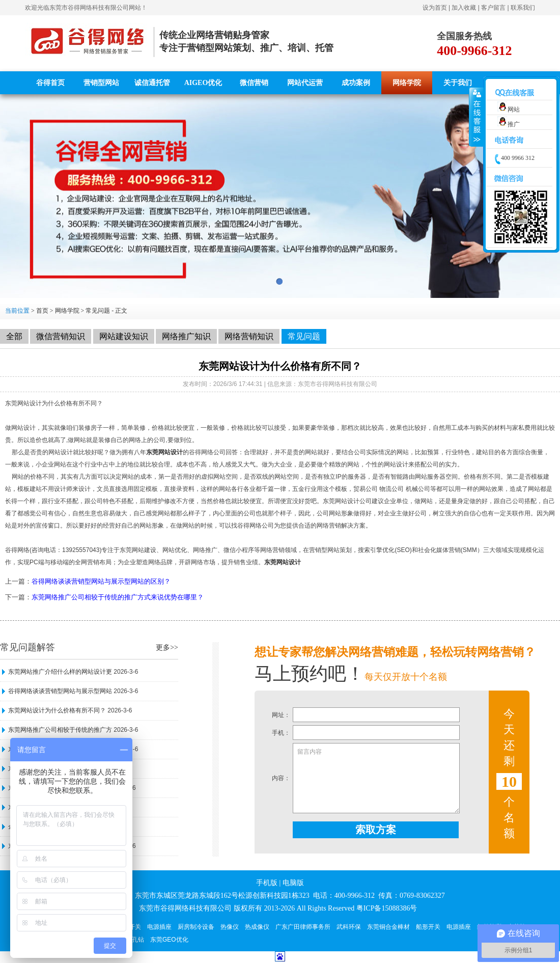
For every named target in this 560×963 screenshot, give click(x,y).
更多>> (167, 648)
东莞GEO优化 (169, 940)
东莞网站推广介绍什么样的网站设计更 (60, 672)
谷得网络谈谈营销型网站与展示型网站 (60, 691)
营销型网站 (101, 83)
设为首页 (435, 8)
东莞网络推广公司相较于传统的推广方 (60, 730)
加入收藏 (464, 8)
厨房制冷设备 (196, 927)
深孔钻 (135, 940)
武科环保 (349, 927)
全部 (14, 336)
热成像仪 (257, 927)
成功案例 (356, 83)
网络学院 (407, 83)
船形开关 (428, 927)
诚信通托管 (152, 83)
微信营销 (254, 83)
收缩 (476, 117)
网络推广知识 (186, 336)
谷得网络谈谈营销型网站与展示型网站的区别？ (101, 581)
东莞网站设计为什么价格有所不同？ (57, 710)
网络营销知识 (249, 336)
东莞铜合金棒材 (388, 927)
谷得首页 (50, 83)
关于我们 (458, 83)
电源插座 (159, 927)
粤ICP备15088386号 (387, 908)
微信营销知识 (61, 336)
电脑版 (293, 883)
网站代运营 (305, 83)
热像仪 (230, 927)
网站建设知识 (124, 336)
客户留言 (493, 8)
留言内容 (376, 778)
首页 (42, 311)
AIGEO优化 (203, 83)
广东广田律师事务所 (303, 927)
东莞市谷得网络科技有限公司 (89, 8)
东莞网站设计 (164, 452)
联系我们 (523, 8)
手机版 (267, 883)
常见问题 (98, 311)
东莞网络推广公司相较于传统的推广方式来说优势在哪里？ (118, 597)
